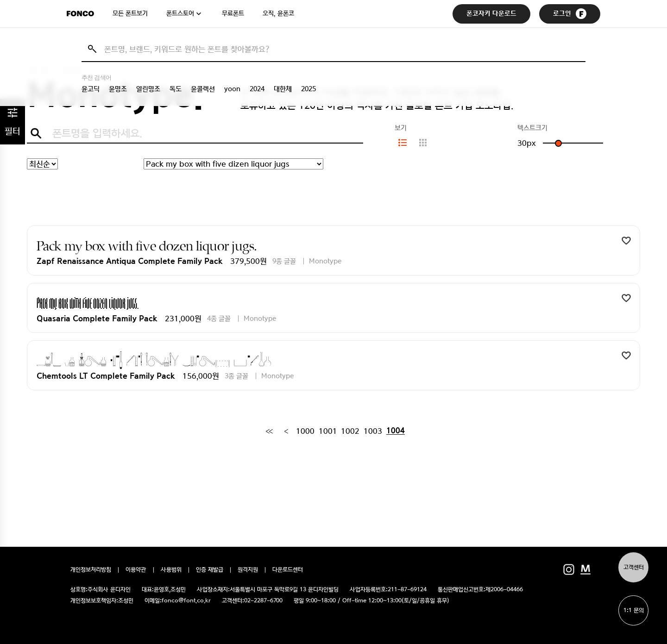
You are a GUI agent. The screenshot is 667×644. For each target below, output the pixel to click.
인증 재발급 (210, 570)
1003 (373, 431)
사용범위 (171, 570)
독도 (176, 89)
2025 (308, 89)
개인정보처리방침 (91, 570)
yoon (232, 89)
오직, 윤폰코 (278, 13)
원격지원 (248, 570)
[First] (269, 431)
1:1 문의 (634, 610)
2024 (257, 89)
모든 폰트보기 (130, 13)
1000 (305, 431)
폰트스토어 (180, 13)
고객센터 (634, 567)
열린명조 (148, 89)
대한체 (283, 89)
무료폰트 (233, 13)
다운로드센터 (288, 570)
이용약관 (136, 570)
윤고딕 (91, 89)
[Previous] (286, 431)
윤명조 (118, 89)
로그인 (570, 14)
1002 (350, 431)
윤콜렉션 (203, 89)
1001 (328, 431)
